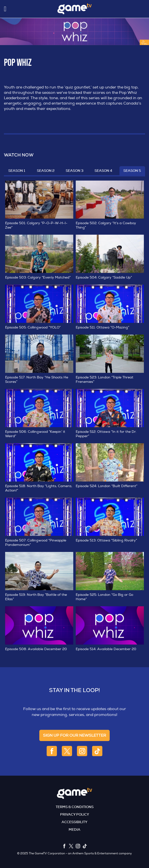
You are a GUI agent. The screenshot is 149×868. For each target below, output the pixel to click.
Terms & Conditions (75, 807)
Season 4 (103, 171)
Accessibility (74, 822)
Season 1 (17, 171)
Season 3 (74, 171)
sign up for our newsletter (74, 735)
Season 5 (132, 171)
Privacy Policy (75, 814)
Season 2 (46, 171)
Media (74, 829)
